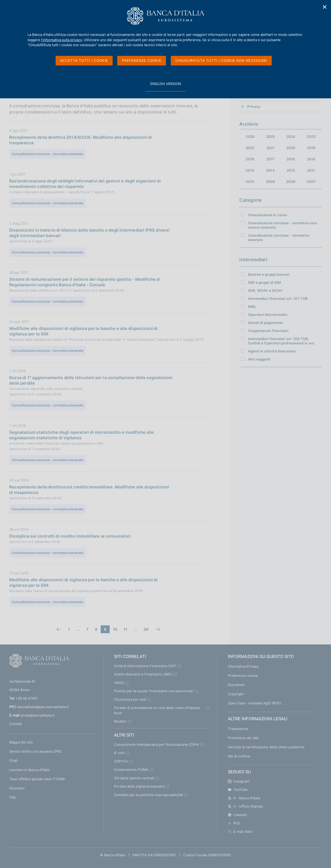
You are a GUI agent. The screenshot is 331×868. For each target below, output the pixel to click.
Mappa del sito (21, 742)
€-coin (119, 753)
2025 (271, 137)
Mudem (120, 721)
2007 (311, 182)
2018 (250, 159)
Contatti (16, 724)
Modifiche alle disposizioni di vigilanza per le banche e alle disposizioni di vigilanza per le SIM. (83, 583)
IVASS (119, 683)
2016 (291, 159)
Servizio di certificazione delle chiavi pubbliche (266, 747)
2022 (250, 148)
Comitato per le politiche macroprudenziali (149, 795)
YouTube (238, 790)
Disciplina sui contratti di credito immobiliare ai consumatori (70, 536)
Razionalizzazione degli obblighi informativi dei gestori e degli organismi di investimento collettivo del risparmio (85, 184)
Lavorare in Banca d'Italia (29, 770)
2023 (311, 137)
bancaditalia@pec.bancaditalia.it (43, 707)
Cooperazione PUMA (131, 770)
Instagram (239, 781)
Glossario (17, 788)
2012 (291, 170)
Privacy (254, 106)
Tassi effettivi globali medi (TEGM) (37, 779)
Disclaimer (236, 685)
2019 (311, 148)
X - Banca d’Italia (244, 798)
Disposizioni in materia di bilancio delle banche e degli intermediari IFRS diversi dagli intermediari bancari (89, 233)
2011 (311, 170)
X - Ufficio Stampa (245, 806)
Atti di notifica (239, 756)
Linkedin (237, 815)
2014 (250, 170)
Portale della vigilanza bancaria (139, 786)
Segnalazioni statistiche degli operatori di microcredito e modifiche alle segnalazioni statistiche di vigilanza (81, 435)
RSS (234, 823)
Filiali (13, 761)
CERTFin (121, 761)
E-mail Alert (240, 832)
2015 (311, 159)
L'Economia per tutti (130, 699)
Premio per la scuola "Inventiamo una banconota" (154, 691)
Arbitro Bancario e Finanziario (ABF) (143, 674)
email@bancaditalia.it (38, 715)
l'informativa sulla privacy (61, 40)
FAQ (12, 797)
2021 (271, 148)
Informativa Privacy (243, 666)
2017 (271, 159)
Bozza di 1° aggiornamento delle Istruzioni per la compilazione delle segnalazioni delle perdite (91, 380)
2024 (291, 137)
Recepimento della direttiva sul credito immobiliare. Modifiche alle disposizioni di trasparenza (89, 490)
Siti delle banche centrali (134, 778)
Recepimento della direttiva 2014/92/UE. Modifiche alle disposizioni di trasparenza (81, 140)
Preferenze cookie (243, 676)
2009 (271, 182)
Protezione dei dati (243, 738)
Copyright (236, 694)
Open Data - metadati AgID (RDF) (254, 703)
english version (165, 86)
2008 (291, 182)
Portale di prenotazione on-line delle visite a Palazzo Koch (157, 710)
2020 (291, 148)
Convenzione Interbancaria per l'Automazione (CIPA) (157, 745)
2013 (270, 170)
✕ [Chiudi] (325, 7)
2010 (250, 182)
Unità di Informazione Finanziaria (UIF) (145, 666)
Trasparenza (238, 729)
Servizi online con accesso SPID (35, 751)
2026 (250, 137)
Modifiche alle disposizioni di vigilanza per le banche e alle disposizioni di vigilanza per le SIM (83, 331)
